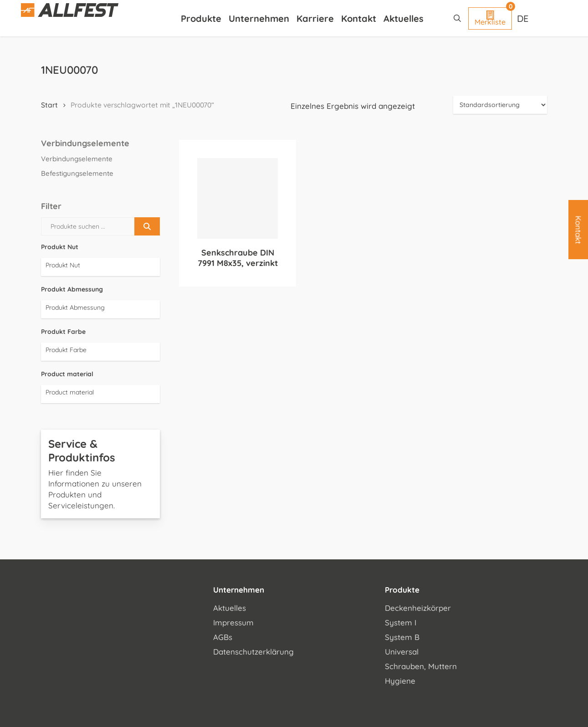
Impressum (233, 622)
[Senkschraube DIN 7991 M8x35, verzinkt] (238, 198)
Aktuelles (230, 608)
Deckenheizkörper (418, 608)
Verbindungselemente (77, 159)
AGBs (223, 637)
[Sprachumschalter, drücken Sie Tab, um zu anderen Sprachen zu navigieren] (524, 18)
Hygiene (400, 681)
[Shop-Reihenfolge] (500, 105)
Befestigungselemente (77, 173)
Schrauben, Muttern (421, 666)
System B (402, 637)
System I (401, 622)
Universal (402, 652)
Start (49, 105)
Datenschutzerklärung (253, 652)
